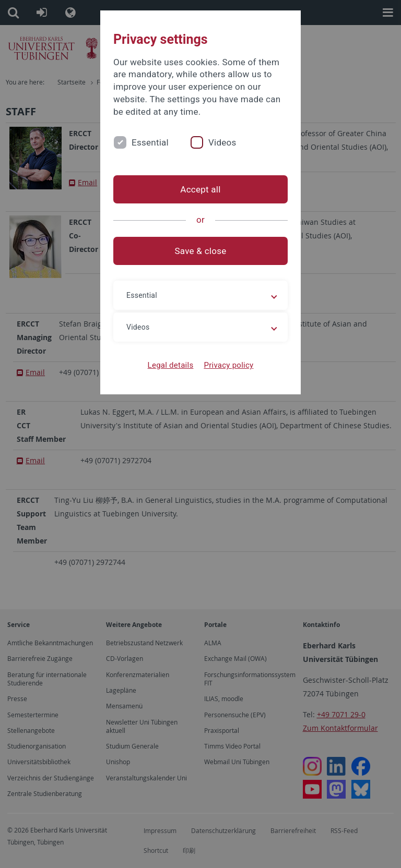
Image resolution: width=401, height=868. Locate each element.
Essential (150, 142)
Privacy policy (228, 365)
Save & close (201, 251)
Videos (222, 142)
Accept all (200, 189)
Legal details (171, 365)
